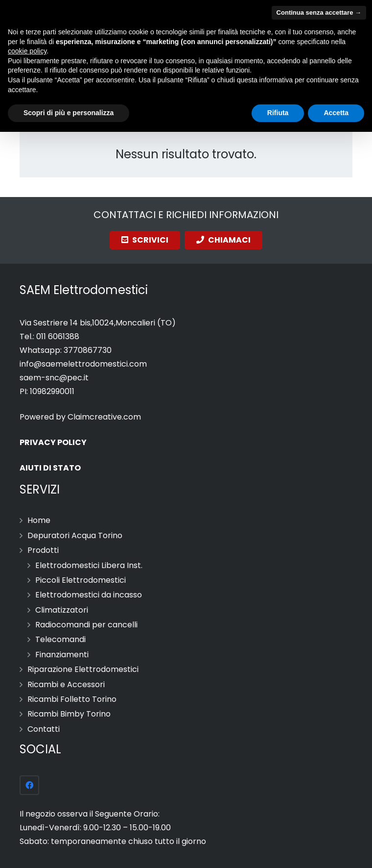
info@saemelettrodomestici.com (83, 364)
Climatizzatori (62, 610)
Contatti (44, 729)
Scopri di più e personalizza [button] (69, 113)
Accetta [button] (336, 113)
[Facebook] (29, 785)
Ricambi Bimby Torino (69, 714)
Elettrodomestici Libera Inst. (89, 565)
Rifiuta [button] (278, 113)
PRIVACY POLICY (53, 442)
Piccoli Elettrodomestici (81, 580)
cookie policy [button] (27, 51)
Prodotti (43, 550)
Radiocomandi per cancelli (86, 625)
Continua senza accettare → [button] (319, 12)
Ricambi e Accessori (66, 684)
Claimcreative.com (104, 417)
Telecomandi (60, 639)
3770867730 (88, 350)
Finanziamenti (62, 655)
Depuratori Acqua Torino (75, 535)
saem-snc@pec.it (54, 378)
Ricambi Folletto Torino (72, 699)
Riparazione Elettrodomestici (83, 669)
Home (39, 520)
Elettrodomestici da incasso (89, 595)
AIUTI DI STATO (50, 468)
